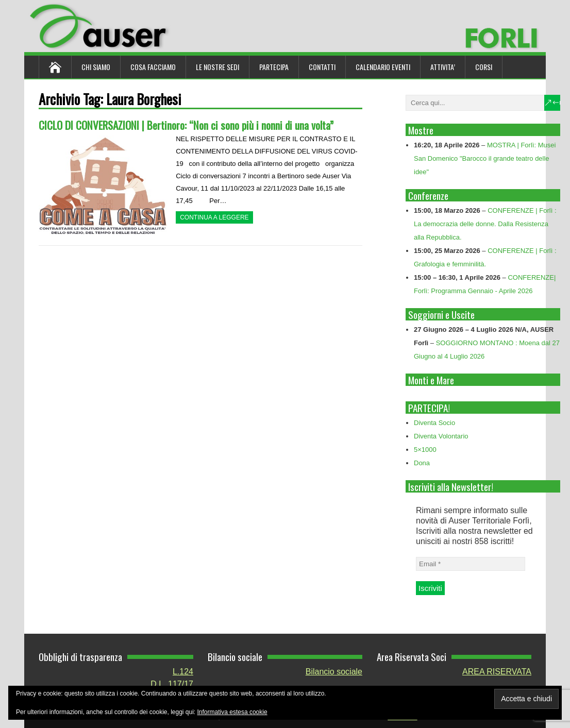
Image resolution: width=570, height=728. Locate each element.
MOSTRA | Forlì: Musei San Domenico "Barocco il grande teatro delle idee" (485, 158)
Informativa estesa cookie (232, 712)
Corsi (484, 67)
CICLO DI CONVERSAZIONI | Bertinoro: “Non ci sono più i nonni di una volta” (186, 125)
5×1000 (425, 450)
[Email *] (471, 564)
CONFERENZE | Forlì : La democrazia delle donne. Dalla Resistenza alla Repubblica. (485, 224)
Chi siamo (96, 67)
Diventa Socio (434, 423)
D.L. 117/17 (172, 684)
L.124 (183, 672)
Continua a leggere (214, 217)
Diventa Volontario (441, 436)
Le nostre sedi (217, 67)
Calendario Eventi (383, 67)
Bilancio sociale (334, 672)
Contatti (322, 67)
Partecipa (274, 67)
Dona (422, 463)
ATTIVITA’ (443, 67)
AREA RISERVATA (497, 672)
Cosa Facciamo (153, 67)
